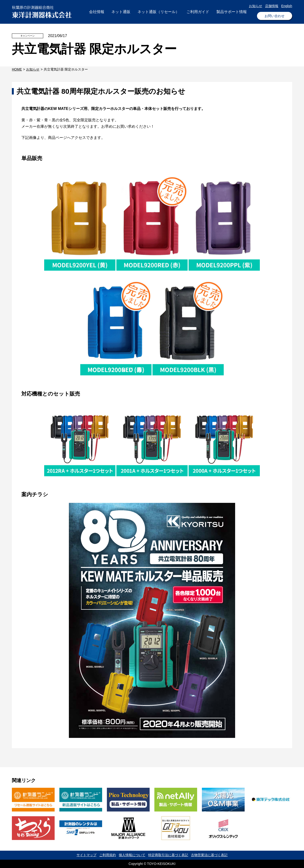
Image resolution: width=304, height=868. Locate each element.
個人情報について (132, 855)
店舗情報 (272, 6)
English (287, 6)
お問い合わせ (275, 16)
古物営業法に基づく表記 (209, 855)
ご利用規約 (108, 855)
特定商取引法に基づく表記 (168, 855)
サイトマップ (86, 855)
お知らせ (256, 6)
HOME (17, 69)
